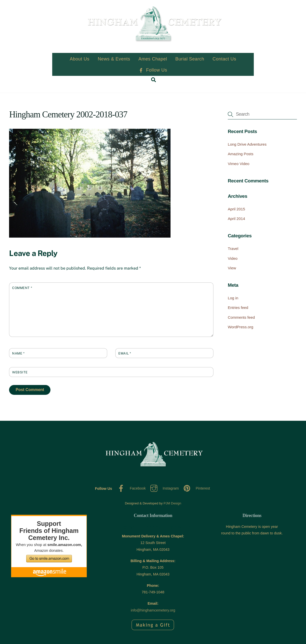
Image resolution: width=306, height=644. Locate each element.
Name (18, 353)
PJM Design (172, 503)
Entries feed (238, 308)
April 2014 (236, 219)
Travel (233, 249)
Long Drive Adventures (247, 144)
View (232, 268)
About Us (80, 59)
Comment (22, 288)
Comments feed (241, 317)
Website (20, 372)
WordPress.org (241, 327)
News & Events (114, 59)
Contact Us (224, 59)
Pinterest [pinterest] (196, 488)
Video (233, 258)
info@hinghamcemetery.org (153, 610)
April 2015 (236, 209)
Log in (233, 298)
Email (125, 353)
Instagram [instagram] (163, 488)
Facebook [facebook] (130, 488)
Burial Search (190, 59)
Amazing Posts (241, 154)
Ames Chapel (153, 59)
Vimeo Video (239, 164)
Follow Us (153, 70)
